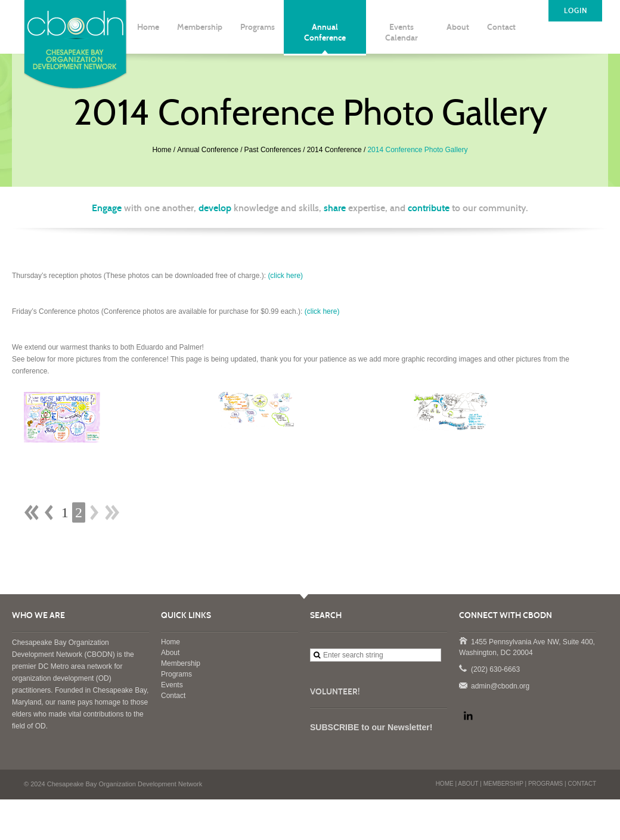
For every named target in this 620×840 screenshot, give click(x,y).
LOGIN (576, 11)
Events (172, 685)
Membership (181, 663)
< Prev (49, 512)
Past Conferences (273, 150)
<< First (32, 512)
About (170, 653)
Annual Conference (208, 150)
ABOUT (468, 784)
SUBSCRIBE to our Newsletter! (371, 727)
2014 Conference (334, 150)
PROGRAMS (545, 784)
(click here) (285, 276)
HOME (445, 784)
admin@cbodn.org (463, 685)
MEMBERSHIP (503, 784)
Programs (176, 674)
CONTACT (582, 784)
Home (162, 150)
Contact (173, 696)
